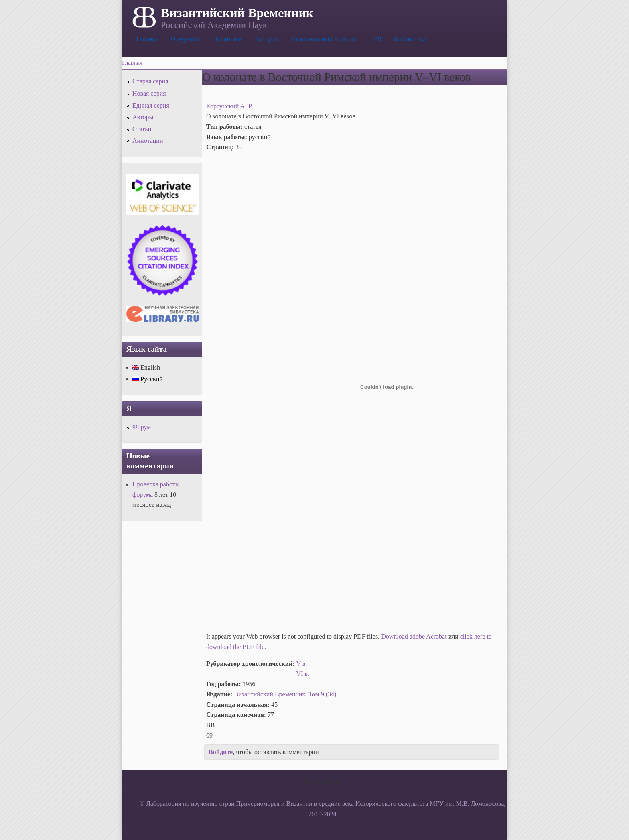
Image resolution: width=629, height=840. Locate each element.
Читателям (227, 39)
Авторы (143, 117)
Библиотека (410, 39)
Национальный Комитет (324, 39)
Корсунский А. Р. (229, 106)
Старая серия (150, 81)
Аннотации (148, 141)
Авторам (267, 39)
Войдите (221, 752)
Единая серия (151, 105)
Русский (148, 379)
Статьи (142, 129)
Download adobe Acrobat (415, 636)
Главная (147, 39)
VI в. (303, 674)
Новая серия (149, 93)
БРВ (376, 39)
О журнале (186, 39)
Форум (142, 427)
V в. (302, 664)
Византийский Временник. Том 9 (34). (286, 694)
